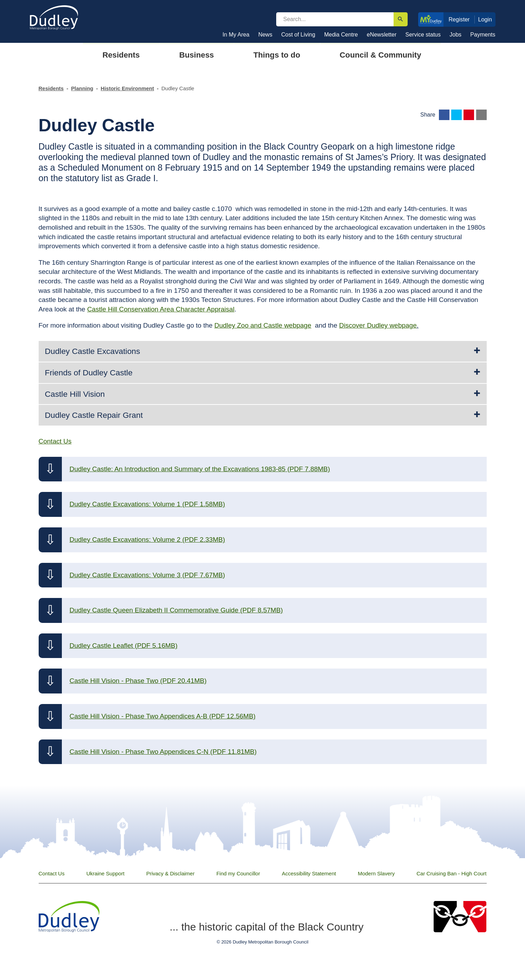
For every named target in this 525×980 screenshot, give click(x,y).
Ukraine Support (105, 873)
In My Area (236, 35)
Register (459, 19)
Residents (51, 88)
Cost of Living (298, 35)
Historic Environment (128, 88)
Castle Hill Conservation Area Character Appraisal (161, 309)
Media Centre (341, 35)
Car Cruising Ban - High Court (451, 873)
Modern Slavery (376, 873)
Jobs (455, 35)
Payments (483, 35)
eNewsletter (382, 35)
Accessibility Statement (309, 873)
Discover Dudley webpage (378, 325)
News (265, 35)
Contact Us (52, 873)
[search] (335, 19)
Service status (423, 35)
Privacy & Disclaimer (170, 873)
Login (485, 19)
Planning (82, 88)
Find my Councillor (238, 873)
